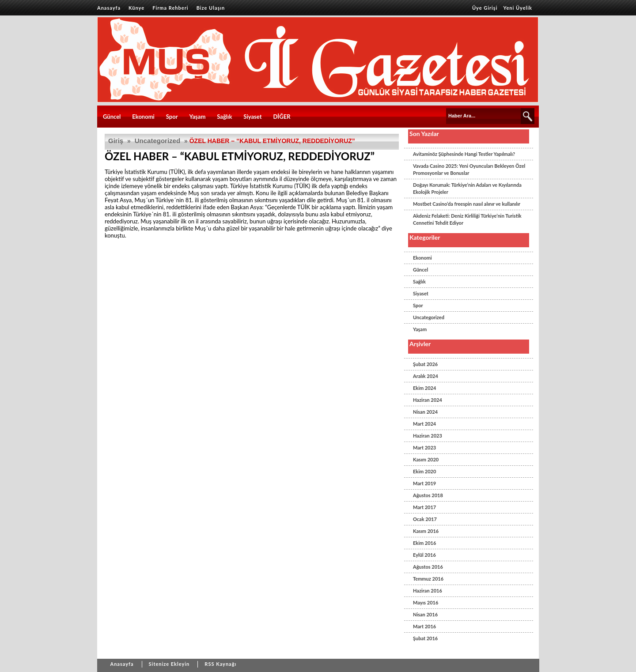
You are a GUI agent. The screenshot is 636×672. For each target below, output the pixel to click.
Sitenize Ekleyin (169, 664)
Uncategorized (157, 141)
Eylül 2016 (424, 555)
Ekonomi (143, 117)
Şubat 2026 (425, 364)
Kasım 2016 (426, 531)
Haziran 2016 (428, 591)
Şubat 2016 (425, 638)
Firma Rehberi (170, 8)
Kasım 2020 (426, 459)
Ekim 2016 (424, 543)
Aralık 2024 (426, 376)
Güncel (112, 117)
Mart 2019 (424, 483)
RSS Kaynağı (220, 664)
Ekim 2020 (424, 471)
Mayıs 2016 (426, 602)
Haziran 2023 (428, 436)
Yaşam (198, 117)
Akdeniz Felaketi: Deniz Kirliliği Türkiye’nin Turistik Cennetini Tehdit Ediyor (467, 219)
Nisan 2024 (425, 412)
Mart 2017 (424, 507)
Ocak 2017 (425, 519)
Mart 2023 (424, 447)
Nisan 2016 (425, 614)
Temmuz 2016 (428, 579)
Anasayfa (109, 8)
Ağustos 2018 (428, 495)
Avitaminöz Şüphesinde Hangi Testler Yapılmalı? (464, 154)
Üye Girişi (485, 8)
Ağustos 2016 (428, 567)
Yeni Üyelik (518, 8)
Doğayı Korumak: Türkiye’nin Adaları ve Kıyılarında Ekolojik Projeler (467, 188)
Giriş (116, 141)
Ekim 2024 (424, 388)
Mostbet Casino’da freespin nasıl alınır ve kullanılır (467, 204)
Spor (172, 117)
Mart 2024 (424, 424)
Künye (136, 8)
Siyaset (252, 117)
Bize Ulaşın (211, 8)
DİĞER (282, 117)
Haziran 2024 (428, 400)
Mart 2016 (424, 626)
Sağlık (224, 117)
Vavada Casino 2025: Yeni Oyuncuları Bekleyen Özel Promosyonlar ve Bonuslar (469, 169)
